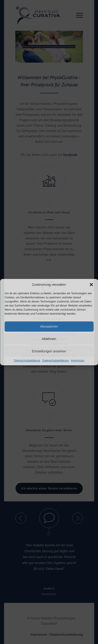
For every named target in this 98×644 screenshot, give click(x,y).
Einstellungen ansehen (49, 351)
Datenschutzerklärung (27, 361)
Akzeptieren (49, 326)
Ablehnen (49, 339)
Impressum (78, 361)
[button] (91, 285)
